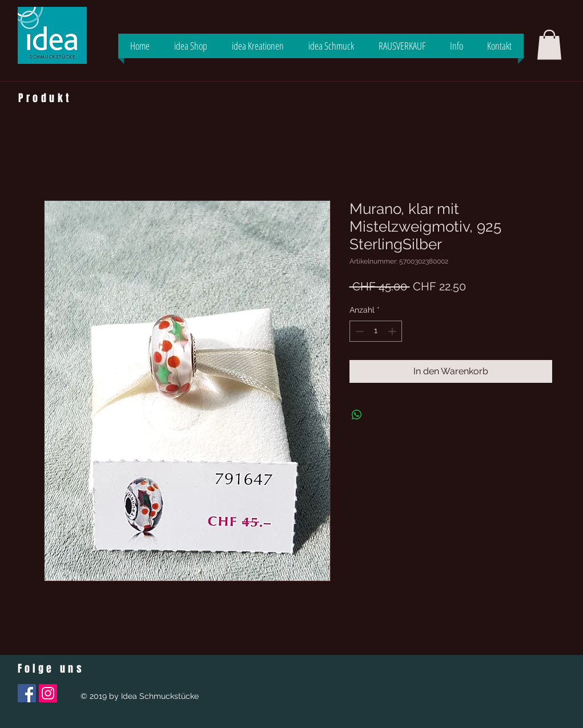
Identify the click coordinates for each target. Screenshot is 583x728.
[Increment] (393, 331)
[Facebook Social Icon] (27, 693)
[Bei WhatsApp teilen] (357, 415)
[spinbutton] (376, 331)
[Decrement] (358, 331)
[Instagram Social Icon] (48, 693)
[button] (549, 45)
